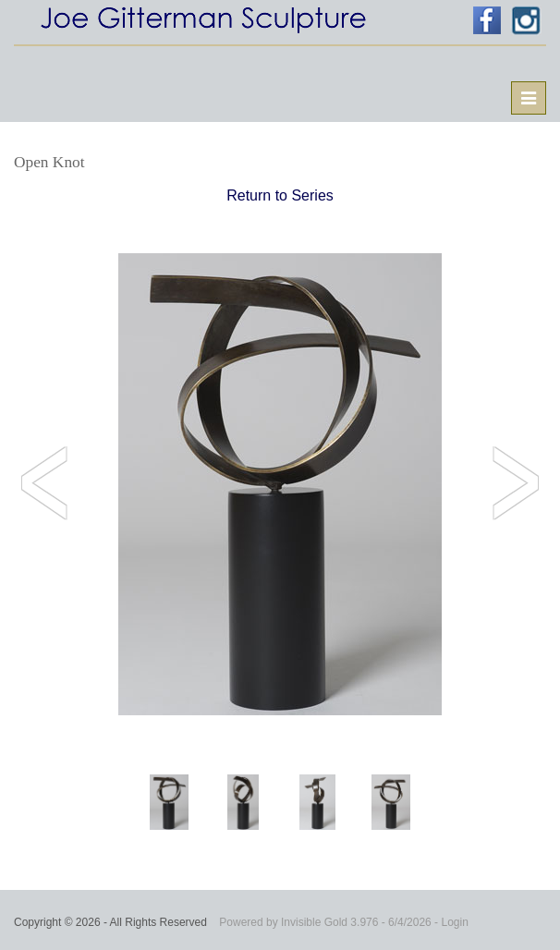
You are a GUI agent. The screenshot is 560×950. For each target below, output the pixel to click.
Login (454, 922)
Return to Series (280, 195)
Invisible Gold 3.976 (331, 922)
